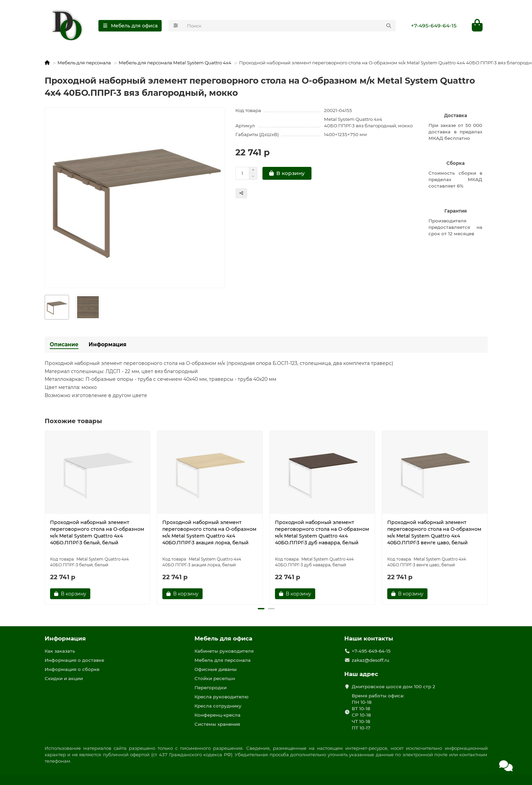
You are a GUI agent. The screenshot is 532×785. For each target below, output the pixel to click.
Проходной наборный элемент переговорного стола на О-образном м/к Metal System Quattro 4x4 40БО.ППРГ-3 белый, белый (97, 532)
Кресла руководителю (222, 697)
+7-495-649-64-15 (434, 26)
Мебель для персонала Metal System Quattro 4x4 (175, 63)
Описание (64, 344)
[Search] (289, 26)
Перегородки (211, 688)
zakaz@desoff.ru (371, 660)
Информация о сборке (72, 669)
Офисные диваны (216, 669)
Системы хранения (217, 724)
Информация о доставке (74, 660)
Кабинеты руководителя (224, 651)
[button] (261, 609)
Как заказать (60, 651)
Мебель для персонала (84, 63)
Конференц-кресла (217, 715)
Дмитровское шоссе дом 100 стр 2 (394, 686)
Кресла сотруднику (218, 706)
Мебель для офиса (223, 638)
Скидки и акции (64, 678)
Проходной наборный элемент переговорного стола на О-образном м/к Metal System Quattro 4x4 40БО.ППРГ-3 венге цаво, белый (434, 532)
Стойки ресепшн (215, 678)
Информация (108, 344)
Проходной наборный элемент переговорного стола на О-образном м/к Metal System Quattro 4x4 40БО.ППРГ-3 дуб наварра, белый (322, 532)
